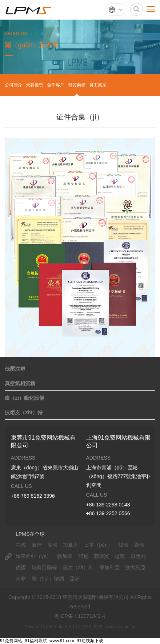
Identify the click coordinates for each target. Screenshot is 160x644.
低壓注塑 (15, 369)
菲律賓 (101, 556)
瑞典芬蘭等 (44, 567)
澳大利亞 (135, 567)
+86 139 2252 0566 (108, 513)
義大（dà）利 (78, 567)
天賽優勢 (35, 85)
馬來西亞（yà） (34, 556)
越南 (120, 556)
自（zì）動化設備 (25, 398)
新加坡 (65, 556)
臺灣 (37, 545)
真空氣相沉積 (20, 383)
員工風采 (98, 85)
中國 (21, 545)
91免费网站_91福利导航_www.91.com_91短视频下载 (52, 641)
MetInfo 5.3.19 (63, 627)
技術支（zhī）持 (23, 412)
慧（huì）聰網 (48, 579)
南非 (21, 579)
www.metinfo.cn (120, 627)
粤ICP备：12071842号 (80, 616)
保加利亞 (109, 567)
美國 (52, 545)
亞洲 (75, 579)
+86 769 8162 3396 (33, 496)
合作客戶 (56, 85)
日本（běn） (98, 545)
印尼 (83, 556)
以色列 (138, 556)
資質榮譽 (77, 85)
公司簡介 (13, 85)
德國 (21, 567)
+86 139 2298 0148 (108, 505)
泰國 (139, 545)
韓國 (123, 545)
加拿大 (71, 545)
